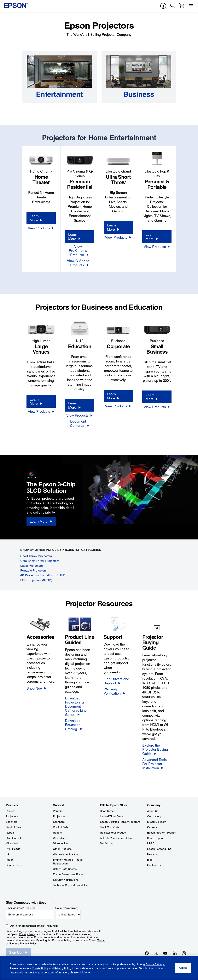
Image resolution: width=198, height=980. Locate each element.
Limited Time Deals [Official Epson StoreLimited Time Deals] (112, 816)
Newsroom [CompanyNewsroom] (154, 854)
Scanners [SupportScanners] (59, 822)
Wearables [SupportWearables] (60, 838)
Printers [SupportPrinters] (58, 811)
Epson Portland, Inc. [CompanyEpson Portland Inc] (160, 849)
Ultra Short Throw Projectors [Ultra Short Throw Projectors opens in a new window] (40, 561)
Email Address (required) (21, 908)
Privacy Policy (27, 934)
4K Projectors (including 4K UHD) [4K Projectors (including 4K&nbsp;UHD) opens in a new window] (43, 575)
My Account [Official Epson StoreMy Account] (107, 843)
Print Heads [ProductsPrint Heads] (13, 849)
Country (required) (67, 908)
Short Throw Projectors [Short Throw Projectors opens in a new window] (36, 556)
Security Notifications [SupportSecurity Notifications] (66, 880)
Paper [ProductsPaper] (9, 860)
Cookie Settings (155, 964)
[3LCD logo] (44, 473)
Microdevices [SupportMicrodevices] (61, 843)
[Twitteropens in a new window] (156, 953)
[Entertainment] (59, 94)
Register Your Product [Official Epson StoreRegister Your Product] (113, 833)
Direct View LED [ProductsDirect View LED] (16, 838)
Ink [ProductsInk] (8, 854)
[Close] (183, 968)
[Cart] (182, 6)
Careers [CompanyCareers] (152, 827)
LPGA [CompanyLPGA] (151, 843)
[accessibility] (163, 6)
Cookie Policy (40, 968)
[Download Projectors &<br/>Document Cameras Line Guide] (80, 706)
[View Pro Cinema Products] (80, 251)
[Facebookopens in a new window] (147, 953)
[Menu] (191, 6)
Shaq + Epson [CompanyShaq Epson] (156, 838)
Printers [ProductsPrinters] (11, 811)
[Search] (172, 6)
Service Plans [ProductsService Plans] (14, 865)
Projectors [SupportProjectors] (59, 816)
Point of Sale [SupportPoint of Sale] (61, 827)
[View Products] (41, 228)
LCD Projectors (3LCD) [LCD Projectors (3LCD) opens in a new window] (36, 580)
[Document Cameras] (80, 423)
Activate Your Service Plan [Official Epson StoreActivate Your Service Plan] (116, 838)
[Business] (139, 94)
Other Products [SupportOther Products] (62, 849)
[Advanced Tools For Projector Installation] (157, 764)
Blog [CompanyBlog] (150, 860)
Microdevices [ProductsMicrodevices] (14, 843)
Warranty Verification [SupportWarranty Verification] (65, 854)
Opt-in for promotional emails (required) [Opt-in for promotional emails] (34, 926)
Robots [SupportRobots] (57, 833)
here (87, 972)
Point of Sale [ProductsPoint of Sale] (13, 827)
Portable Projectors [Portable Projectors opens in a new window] (33, 570)
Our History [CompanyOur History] (154, 816)
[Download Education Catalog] (80, 725)
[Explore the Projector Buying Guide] (157, 749)
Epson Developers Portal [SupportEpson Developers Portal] (68, 874)
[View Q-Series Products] (80, 263)
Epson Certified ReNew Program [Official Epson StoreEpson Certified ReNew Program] (120, 822)
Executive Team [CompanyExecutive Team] (157, 822)
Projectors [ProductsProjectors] (12, 816)
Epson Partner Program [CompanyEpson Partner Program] (162, 833)
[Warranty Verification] (118, 691)
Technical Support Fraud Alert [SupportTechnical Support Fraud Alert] (71, 885)
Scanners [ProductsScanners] (12, 822)
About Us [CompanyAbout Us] (153, 811)
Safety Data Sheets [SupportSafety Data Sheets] (65, 869)
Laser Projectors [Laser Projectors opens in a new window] (32, 566)
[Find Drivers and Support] (118, 681)
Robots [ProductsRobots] (10, 833)
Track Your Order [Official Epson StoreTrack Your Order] (110, 827)
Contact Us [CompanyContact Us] (154, 865)
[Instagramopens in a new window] (184, 953)
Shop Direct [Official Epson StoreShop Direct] (107, 811)
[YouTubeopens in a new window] (165, 953)
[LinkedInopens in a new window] (175, 953)
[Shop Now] (37, 688)
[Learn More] (41, 218)
